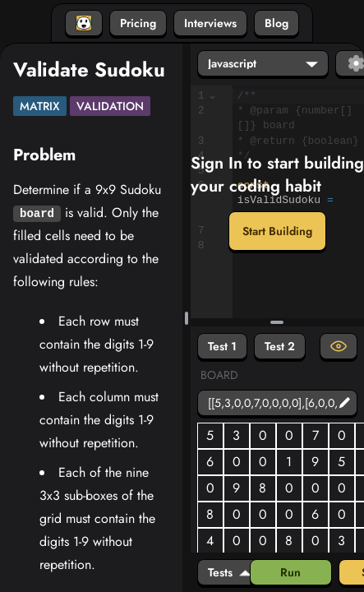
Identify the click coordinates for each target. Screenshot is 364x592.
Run (290, 572)
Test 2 (280, 346)
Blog (276, 23)
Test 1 (222, 346)
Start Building (277, 231)
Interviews (210, 23)
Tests (230, 572)
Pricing (138, 23)
